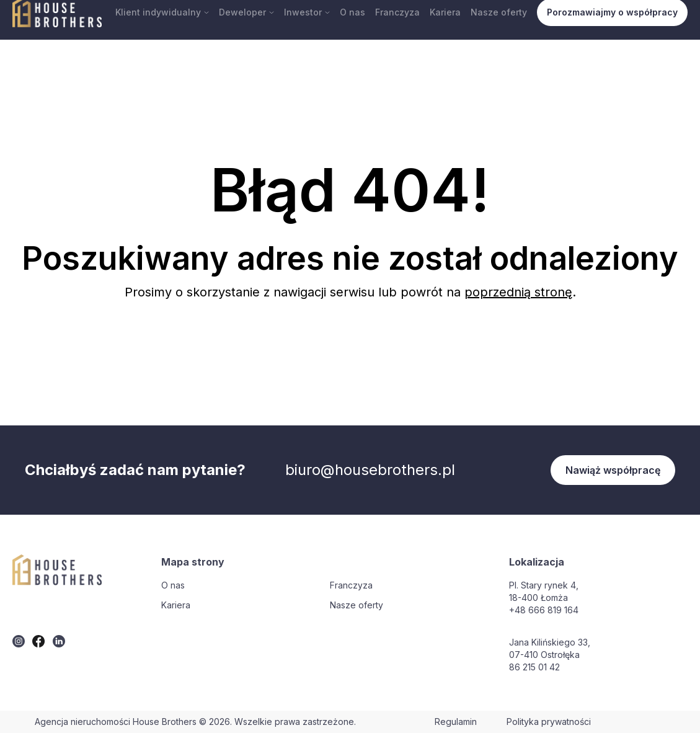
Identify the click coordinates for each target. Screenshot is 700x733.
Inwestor (307, 12)
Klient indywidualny (162, 12)
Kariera (445, 12)
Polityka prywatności (549, 722)
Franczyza (397, 12)
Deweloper (246, 12)
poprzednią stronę (518, 292)
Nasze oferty (499, 12)
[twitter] (19, 641)
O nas (352, 12)
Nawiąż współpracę (613, 470)
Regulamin (456, 722)
